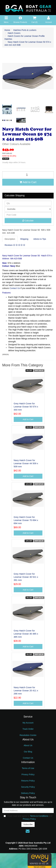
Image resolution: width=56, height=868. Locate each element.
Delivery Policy (28, 793)
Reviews (15, 245)
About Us (28, 745)
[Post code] (28, 215)
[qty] (28, 203)
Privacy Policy (28, 774)
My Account (28, 723)
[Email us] (28, 831)
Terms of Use (28, 768)
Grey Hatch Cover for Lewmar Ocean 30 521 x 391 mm (26, 577)
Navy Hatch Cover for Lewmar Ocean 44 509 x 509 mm (26, 463)
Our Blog (28, 752)
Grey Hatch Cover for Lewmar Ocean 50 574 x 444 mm (26, 407)
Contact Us (15, 288)
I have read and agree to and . (28, 817)
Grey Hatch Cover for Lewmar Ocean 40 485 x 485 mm (26, 634)
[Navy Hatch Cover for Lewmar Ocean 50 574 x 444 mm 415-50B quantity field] (28, 175)
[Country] (28, 209)
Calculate (28, 221)
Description (10, 239)
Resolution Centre (28, 735)
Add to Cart (28, 182)
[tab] (10, 239)
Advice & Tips (40, 239)
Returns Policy (28, 781)
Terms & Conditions (39, 816)
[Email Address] (28, 810)
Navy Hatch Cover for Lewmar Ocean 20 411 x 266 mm (26, 690)
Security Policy (28, 787)
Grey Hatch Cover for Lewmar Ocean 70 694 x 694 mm (26, 520)
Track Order (28, 729)
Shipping (24, 239)
